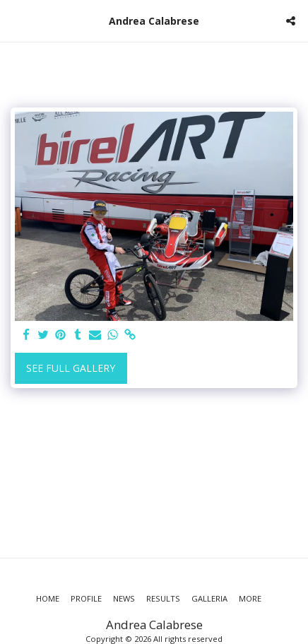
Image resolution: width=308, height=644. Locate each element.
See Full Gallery (71, 368)
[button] (16, 20)
